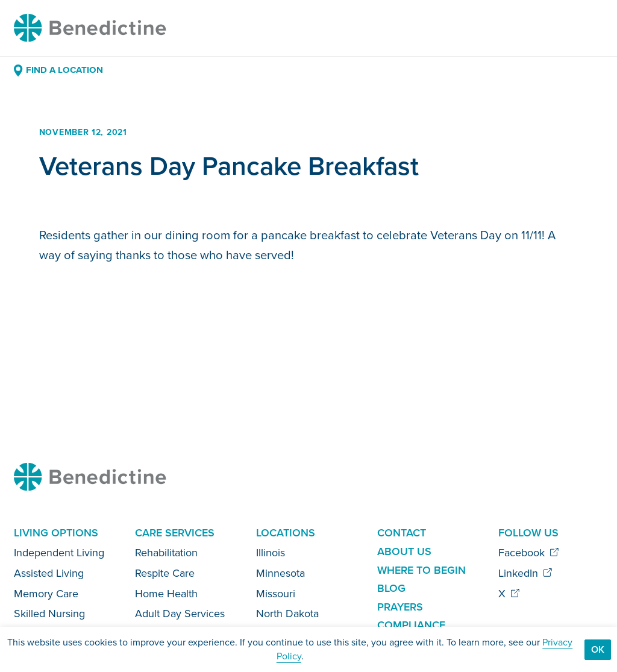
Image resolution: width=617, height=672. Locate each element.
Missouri (276, 594)
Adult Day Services (180, 614)
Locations (286, 533)
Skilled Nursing (49, 614)
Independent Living (59, 553)
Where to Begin (421, 570)
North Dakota (287, 614)
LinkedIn (525, 573)
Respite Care (165, 573)
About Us (404, 551)
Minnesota (280, 573)
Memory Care (46, 594)
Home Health (166, 594)
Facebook (529, 553)
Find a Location (58, 70)
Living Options (56, 533)
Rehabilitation (166, 553)
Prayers (400, 607)
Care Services (175, 533)
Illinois (271, 553)
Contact (402, 533)
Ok (598, 649)
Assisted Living (49, 573)
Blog (391, 588)
